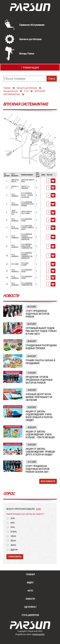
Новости (30, 599)
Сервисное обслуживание (32, 25)
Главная (7, 88)
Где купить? (30, 607)
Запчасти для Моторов (30, 39)
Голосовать (15, 557)
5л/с (13, 527)
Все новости (48, 481)
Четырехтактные (11, 91)
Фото (30, 591)
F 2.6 (26, 91)
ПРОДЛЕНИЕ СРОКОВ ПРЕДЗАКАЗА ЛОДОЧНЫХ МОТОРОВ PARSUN (39, 380)
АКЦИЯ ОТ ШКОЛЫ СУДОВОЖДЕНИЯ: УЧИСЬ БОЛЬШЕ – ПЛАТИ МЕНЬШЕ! (40, 434)
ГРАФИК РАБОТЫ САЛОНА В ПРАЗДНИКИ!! (40, 362)
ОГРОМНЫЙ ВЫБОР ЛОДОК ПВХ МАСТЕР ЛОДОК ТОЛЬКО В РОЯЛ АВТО (41, 331)
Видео (30, 583)
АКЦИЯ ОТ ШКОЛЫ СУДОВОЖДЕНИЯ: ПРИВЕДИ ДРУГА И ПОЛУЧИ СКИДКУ (40, 452)
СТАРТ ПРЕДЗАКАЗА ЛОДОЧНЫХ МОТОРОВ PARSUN (37, 314)
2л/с (13, 518)
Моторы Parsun (27, 53)
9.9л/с (14, 532)
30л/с (13, 541)
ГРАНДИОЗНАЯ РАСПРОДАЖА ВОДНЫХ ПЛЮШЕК (41, 347)
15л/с (13, 536)
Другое (14, 550)
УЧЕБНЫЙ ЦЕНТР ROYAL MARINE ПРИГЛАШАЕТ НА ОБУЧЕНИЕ (39, 397)
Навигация (30, 67)
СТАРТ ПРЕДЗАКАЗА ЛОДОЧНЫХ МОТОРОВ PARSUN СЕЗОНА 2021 (37, 469)
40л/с (13, 545)
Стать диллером (30, 615)
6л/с (13, 523)
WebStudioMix (38, 634)
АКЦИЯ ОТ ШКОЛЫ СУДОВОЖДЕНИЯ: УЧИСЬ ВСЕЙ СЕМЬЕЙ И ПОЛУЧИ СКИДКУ (39, 416)
